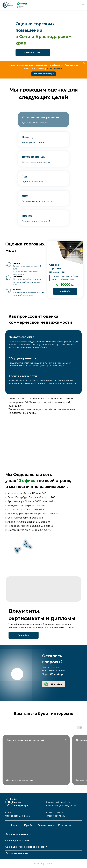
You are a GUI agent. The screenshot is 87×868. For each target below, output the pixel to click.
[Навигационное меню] (83, 5)
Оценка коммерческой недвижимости (27, 847)
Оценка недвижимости (18, 834)
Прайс (28, 825)
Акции (15, 825)
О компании (46, 825)
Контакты (64, 825)
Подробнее (24, 635)
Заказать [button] (65, 291)
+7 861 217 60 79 (54, 812)
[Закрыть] (84, 63)
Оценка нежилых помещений (25, 740)
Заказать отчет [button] (33, 52)
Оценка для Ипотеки (17, 840)
